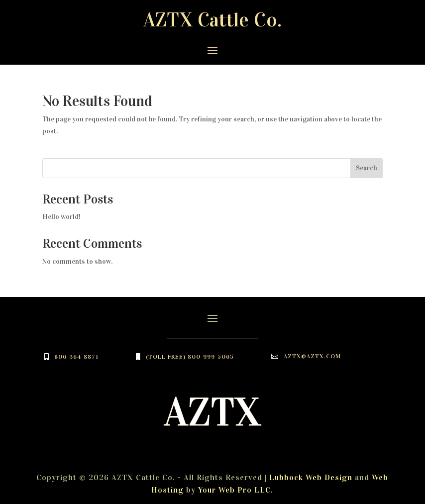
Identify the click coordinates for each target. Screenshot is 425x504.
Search (367, 168)
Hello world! (61, 217)
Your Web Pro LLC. (236, 490)
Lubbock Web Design (311, 477)
